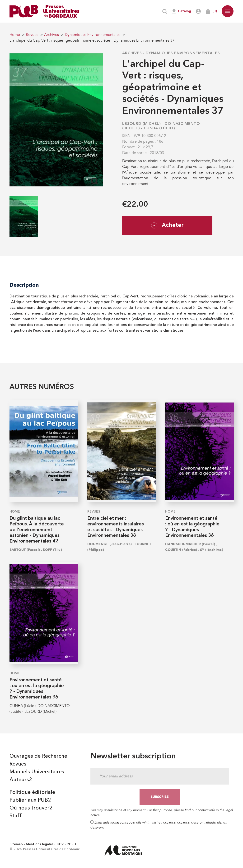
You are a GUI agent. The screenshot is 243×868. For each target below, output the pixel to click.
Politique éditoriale (32, 792)
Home (15, 512)
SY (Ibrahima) (212, 550)
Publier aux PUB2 (30, 800)
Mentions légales (40, 844)
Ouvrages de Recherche (38, 756)
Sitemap (16, 844)
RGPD (71, 844)
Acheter (167, 225)
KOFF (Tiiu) (53, 550)
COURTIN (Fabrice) (181, 550)
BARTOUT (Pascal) (25, 550)
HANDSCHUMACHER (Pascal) (190, 544)
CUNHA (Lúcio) (159, 128)
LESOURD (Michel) (142, 124)
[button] (228, 11)
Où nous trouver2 (31, 808)
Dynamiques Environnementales (183, 53)
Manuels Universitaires (37, 772)
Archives (132, 53)
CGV (60, 844)
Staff (16, 816)
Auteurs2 (21, 780)
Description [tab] (24, 285)
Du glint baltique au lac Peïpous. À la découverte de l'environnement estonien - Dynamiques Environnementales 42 (37, 530)
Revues (94, 512)
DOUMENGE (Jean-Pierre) (110, 544)
